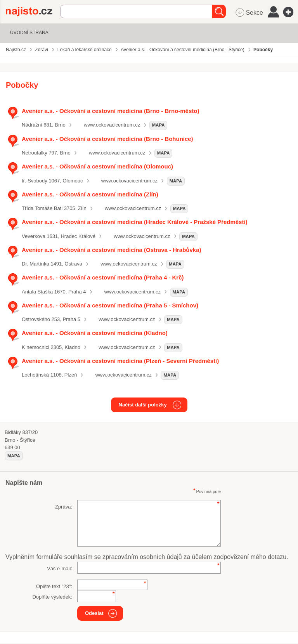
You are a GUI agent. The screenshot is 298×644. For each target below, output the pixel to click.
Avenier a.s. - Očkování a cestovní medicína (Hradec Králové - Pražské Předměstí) (135, 222)
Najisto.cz (33, 12)
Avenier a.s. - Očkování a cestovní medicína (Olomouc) (97, 166)
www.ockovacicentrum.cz (112, 125)
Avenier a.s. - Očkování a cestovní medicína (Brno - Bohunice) (107, 139)
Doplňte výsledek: (52, 597)
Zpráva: (64, 507)
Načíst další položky (143, 405)
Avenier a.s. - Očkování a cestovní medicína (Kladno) (95, 333)
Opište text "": (54, 586)
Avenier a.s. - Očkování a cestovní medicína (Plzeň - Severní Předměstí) (120, 361)
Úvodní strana (29, 33)
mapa (159, 125)
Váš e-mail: (60, 568)
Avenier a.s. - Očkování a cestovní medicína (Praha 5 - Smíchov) (110, 305)
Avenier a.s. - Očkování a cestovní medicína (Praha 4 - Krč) (103, 277)
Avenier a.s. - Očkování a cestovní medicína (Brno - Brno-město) (110, 111)
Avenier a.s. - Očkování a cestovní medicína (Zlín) (90, 194)
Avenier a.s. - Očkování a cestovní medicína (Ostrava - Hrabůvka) (111, 250)
